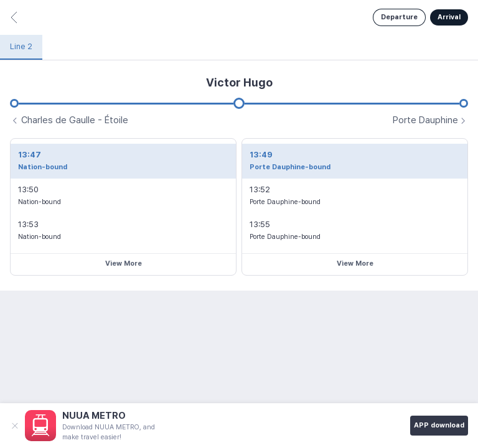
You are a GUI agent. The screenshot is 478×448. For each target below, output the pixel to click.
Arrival (449, 17)
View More (124, 264)
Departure (399, 17)
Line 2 (21, 46)
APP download (439, 425)
